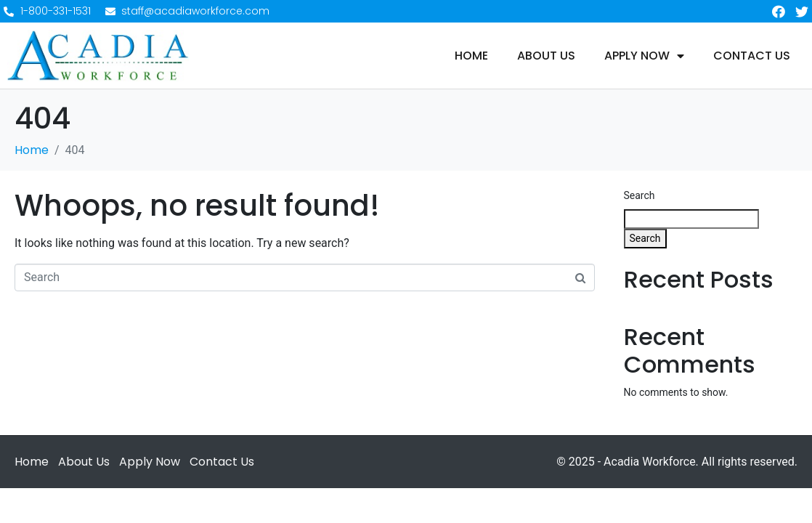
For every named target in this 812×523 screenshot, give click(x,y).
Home (471, 56)
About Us (546, 56)
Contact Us (752, 56)
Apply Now (644, 56)
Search (640, 195)
